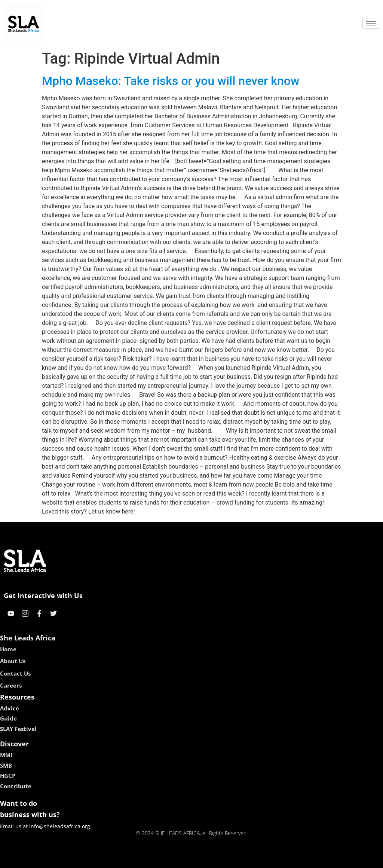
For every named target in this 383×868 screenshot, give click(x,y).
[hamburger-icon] (371, 23)
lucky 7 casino (210, 860)
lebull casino (173, 860)
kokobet (144, 860)
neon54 (240, 860)
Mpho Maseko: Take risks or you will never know (171, 81)
